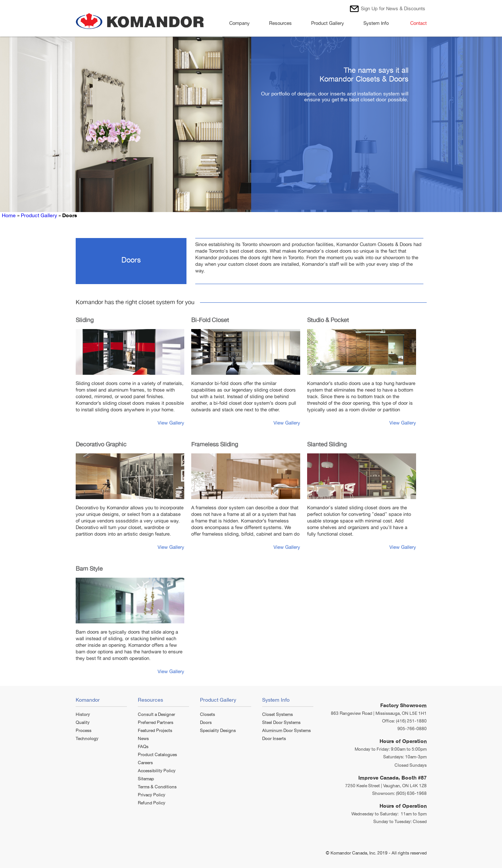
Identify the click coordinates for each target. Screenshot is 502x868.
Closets (207, 714)
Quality (83, 722)
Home (9, 215)
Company (242, 24)
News (143, 739)
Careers (145, 763)
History (83, 714)
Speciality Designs (218, 731)
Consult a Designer (156, 714)
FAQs (143, 747)
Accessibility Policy (157, 771)
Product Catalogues (157, 755)
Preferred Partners (156, 722)
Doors (206, 722)
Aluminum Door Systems (286, 731)
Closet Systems (278, 714)
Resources (283, 24)
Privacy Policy (152, 795)
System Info (378, 24)
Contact (418, 23)
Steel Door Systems (281, 722)
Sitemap (146, 779)
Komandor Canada (349, 853)
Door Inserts (274, 739)
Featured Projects (155, 731)
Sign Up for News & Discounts (393, 9)
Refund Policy (152, 803)
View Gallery (171, 423)
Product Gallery (330, 24)
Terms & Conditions (157, 787)
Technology (87, 739)
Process (84, 731)
